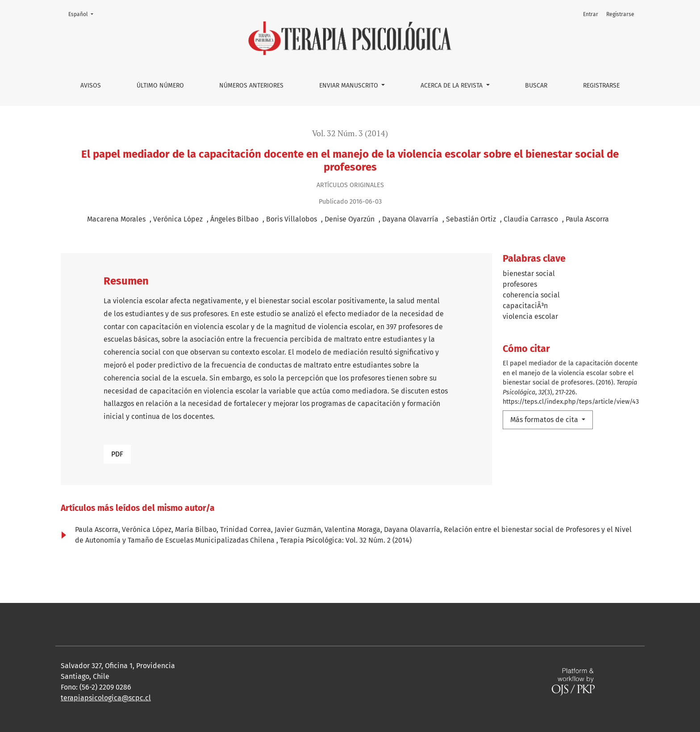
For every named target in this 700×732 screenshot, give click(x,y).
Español (83, 14)
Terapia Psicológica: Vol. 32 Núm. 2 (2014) (346, 540)
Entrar (591, 14)
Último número (160, 86)
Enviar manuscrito (350, 86)
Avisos (91, 86)
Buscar (536, 86)
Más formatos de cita (545, 420)
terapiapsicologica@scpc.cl (106, 698)
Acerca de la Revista (452, 86)
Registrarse (601, 86)
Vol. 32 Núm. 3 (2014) (350, 133)
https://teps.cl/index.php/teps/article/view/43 (571, 402)
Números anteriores (251, 86)
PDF (117, 454)
